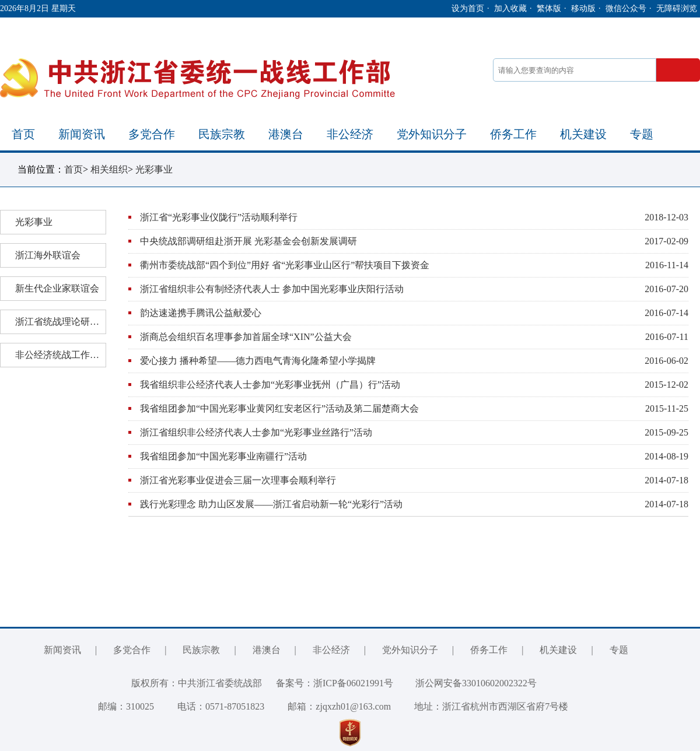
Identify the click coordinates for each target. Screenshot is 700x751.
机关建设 (583, 134)
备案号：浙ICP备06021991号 (335, 683)
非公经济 (350, 134)
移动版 (583, 8)
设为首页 (468, 8)
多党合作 (152, 134)
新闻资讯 (82, 134)
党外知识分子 (432, 134)
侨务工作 (513, 134)
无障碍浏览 (677, 8)
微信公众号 (626, 8)
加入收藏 (510, 8)
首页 (23, 134)
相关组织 (109, 169)
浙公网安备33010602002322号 (467, 683)
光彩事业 (154, 169)
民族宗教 (222, 134)
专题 (642, 134)
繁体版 (549, 8)
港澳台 (286, 134)
